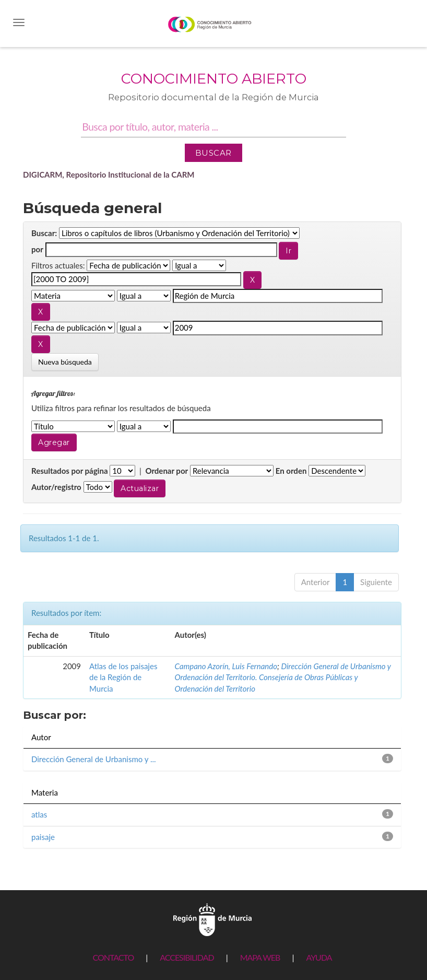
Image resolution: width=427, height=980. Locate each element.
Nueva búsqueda (65, 362)
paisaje (43, 837)
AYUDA (319, 957)
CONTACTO (113, 957)
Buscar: (44, 233)
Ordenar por (167, 471)
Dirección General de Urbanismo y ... (94, 759)
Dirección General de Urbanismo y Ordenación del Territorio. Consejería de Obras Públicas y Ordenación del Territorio (282, 677)
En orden (291, 471)
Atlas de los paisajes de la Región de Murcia (123, 677)
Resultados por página (70, 471)
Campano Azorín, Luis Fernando (226, 666)
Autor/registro (56, 487)
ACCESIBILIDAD (187, 957)
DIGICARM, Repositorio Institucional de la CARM (109, 174)
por (37, 249)
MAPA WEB (260, 957)
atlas (39, 814)
